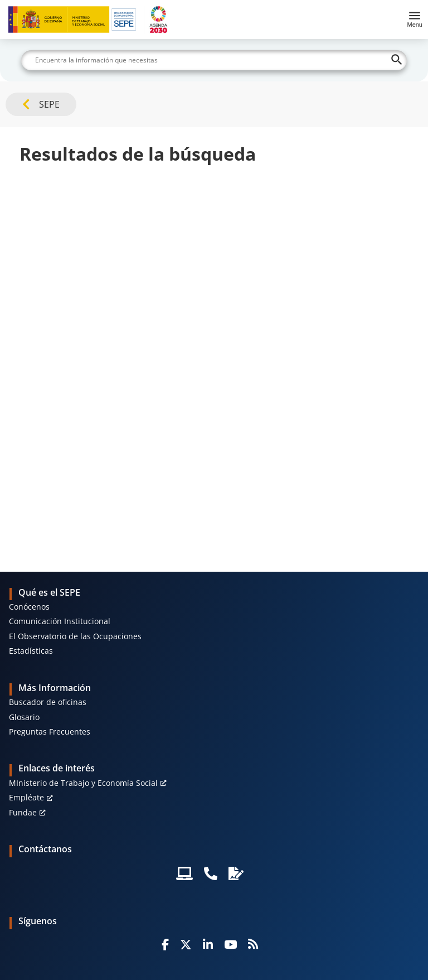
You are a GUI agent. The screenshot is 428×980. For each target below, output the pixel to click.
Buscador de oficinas (48, 702)
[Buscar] (214, 60)
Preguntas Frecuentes (50, 732)
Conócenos (29, 607)
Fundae (23, 812)
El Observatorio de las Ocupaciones (75, 636)
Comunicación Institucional (60, 621)
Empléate (26, 797)
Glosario (24, 717)
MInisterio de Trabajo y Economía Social (83, 783)
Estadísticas (31, 651)
